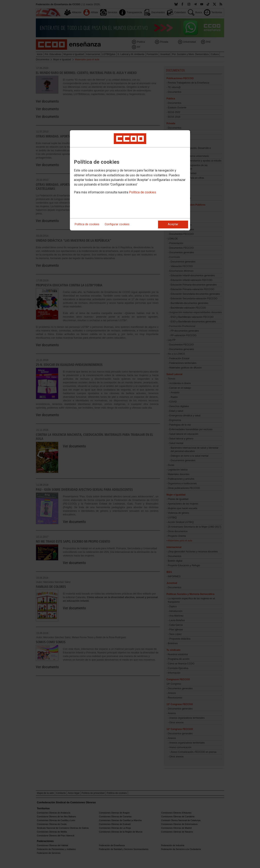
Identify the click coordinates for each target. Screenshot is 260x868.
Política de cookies (143, 192)
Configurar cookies (117, 224)
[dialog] (130, 180)
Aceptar (173, 224)
